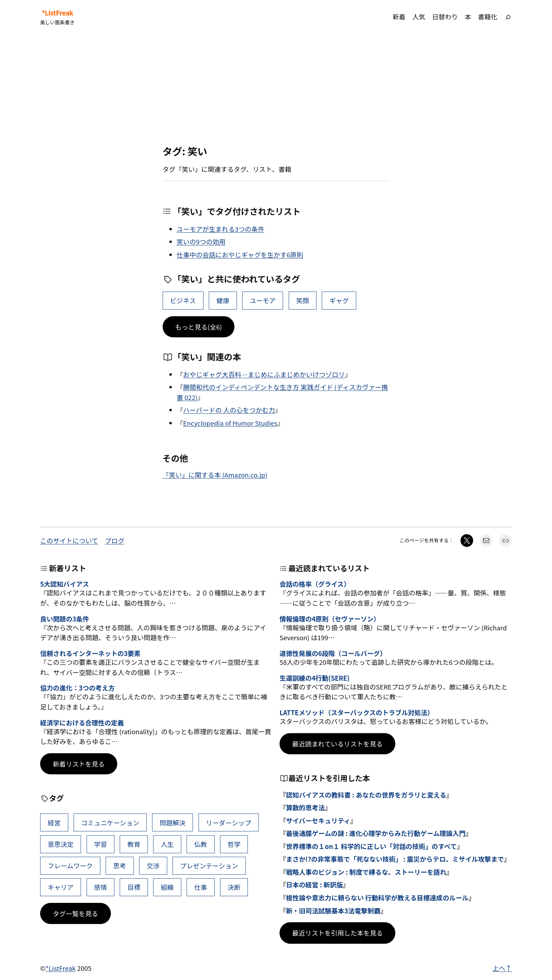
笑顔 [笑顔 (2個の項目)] (303, 300)
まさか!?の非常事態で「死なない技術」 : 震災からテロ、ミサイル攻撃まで (395, 859)
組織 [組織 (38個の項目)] (167, 887)
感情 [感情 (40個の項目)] (101, 887)
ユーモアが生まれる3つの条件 (221, 229)
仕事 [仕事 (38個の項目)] (200, 887)
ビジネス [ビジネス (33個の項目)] (183, 300)
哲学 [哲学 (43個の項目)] (234, 844)
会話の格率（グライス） (315, 584)
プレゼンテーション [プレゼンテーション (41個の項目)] (209, 866)
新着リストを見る (79, 764)
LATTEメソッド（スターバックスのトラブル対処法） (357, 712)
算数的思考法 (305, 807)
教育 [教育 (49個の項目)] (134, 844)
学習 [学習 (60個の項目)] (101, 844)
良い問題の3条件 (65, 619)
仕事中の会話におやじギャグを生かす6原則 (240, 255)
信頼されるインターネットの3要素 (90, 653)
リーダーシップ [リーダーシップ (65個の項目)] (228, 823)
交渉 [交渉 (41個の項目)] (153, 866)
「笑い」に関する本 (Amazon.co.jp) (215, 475)
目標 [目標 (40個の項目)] (134, 887)
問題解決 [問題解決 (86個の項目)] (172, 823)
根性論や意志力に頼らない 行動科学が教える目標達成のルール (377, 898)
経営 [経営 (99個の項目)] (54, 823)
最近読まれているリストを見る (337, 744)
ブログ (115, 541)
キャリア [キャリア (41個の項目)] (61, 887)
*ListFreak (57, 13)
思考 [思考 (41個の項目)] (120, 866)
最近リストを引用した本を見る (337, 933)
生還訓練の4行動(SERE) (315, 678)
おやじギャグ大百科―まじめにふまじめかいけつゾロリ (264, 374)
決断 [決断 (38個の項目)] (234, 887)
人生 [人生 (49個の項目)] (167, 844)
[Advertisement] (276, 89)
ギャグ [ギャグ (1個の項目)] (339, 300)
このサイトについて (69, 541)
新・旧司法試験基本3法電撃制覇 (333, 911)
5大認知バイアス (65, 584)
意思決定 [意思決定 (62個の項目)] (61, 844)
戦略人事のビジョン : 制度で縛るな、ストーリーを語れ (366, 872)
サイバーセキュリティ (318, 820)
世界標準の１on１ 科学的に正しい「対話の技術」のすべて (371, 846)
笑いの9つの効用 (201, 242)
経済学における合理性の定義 (82, 723)
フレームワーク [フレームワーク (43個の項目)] (70, 866)
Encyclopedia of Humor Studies (230, 423)
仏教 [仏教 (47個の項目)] (200, 844)
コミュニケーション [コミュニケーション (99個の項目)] (110, 823)
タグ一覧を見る (76, 913)
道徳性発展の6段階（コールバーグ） (333, 653)
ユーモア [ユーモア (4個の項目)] (263, 300)
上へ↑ (502, 968)
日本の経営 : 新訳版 (314, 885)
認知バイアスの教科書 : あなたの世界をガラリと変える (366, 795)
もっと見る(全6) (199, 327)
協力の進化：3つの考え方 (77, 688)
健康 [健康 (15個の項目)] (223, 300)
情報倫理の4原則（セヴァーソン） (330, 619)
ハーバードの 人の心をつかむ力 (229, 410)
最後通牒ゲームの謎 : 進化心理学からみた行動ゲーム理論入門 (376, 833)
